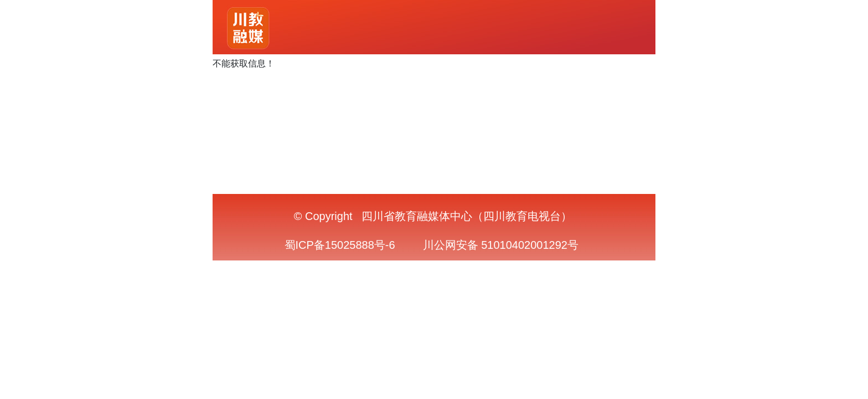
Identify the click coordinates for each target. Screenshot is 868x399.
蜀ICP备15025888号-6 (340, 245)
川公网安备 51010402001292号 (501, 245)
